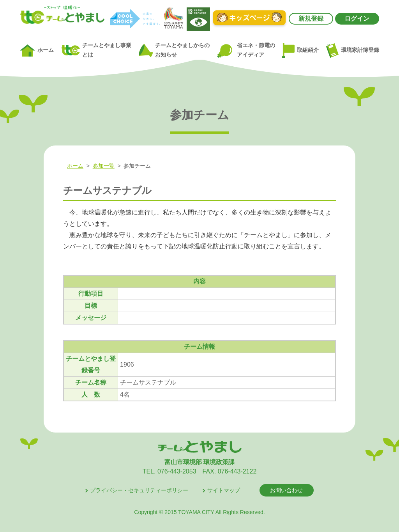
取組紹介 (300, 51)
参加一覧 (104, 166)
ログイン (357, 19)
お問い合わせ (286, 490)
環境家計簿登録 (353, 50)
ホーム (37, 51)
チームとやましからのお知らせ (174, 50)
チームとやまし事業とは (96, 50)
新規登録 (311, 19)
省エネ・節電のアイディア (246, 51)
